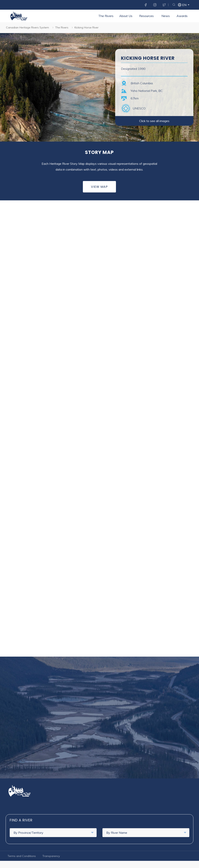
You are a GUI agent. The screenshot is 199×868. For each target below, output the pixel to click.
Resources (101, 28)
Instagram (155, 5)
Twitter (164, 5)
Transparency (51, 856)
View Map (99, 187)
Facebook (146, 5)
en (184, 5)
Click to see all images (154, 121)
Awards (137, 28)
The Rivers (60, 28)
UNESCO (139, 108)
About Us (80, 28)
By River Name (146, 833)
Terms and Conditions (22, 856)
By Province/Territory (54, 833)
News (120, 28)
